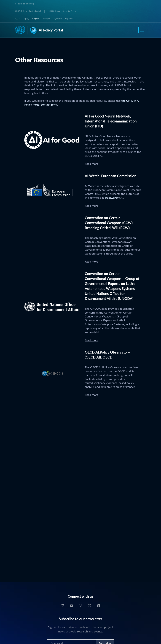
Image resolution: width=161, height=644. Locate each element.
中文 (27, 19)
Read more (92, 164)
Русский (58, 19)
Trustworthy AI (114, 198)
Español (69, 19)
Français (46, 19)
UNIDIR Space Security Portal (62, 11)
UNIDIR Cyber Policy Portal (28, 11)
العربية (18, 19)
